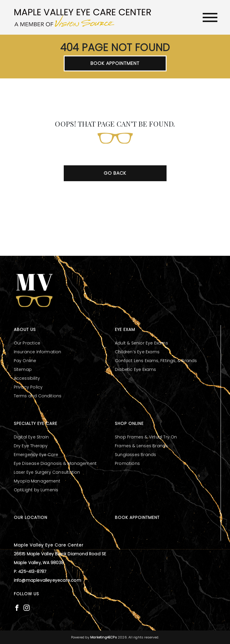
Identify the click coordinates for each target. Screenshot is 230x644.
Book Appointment (115, 63)
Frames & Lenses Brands (141, 446)
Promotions (127, 463)
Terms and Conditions (38, 396)
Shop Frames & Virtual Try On (146, 437)
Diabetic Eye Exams (136, 369)
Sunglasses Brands (135, 455)
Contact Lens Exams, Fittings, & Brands (156, 361)
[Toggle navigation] (210, 17)
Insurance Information (38, 352)
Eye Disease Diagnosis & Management (55, 463)
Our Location (31, 517)
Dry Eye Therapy (31, 446)
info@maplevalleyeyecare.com (47, 580)
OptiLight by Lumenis (36, 490)
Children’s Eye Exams (137, 352)
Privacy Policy (28, 387)
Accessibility (27, 378)
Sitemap (23, 369)
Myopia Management (37, 481)
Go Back (115, 173)
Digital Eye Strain (31, 437)
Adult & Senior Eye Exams (141, 343)
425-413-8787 (32, 571)
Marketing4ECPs (104, 637)
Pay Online (25, 361)
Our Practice (27, 343)
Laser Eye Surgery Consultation (47, 472)
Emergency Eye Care (36, 455)
